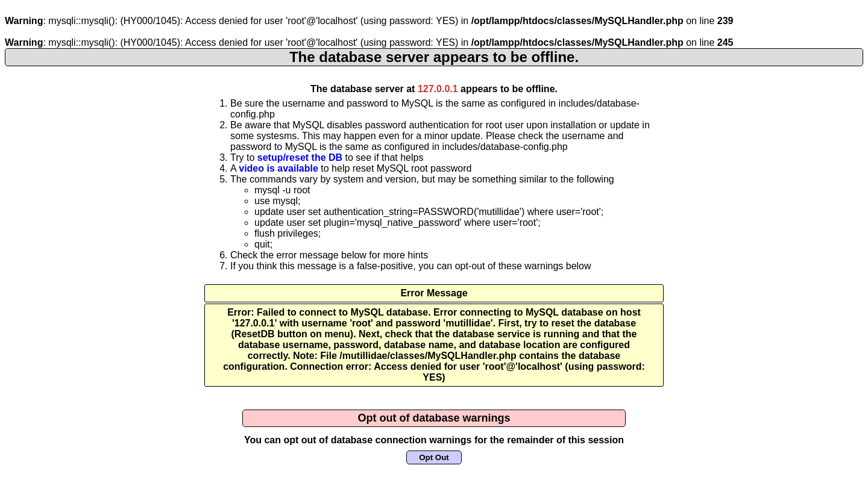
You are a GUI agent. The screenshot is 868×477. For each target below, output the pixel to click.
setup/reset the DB (300, 157)
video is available (278, 168)
